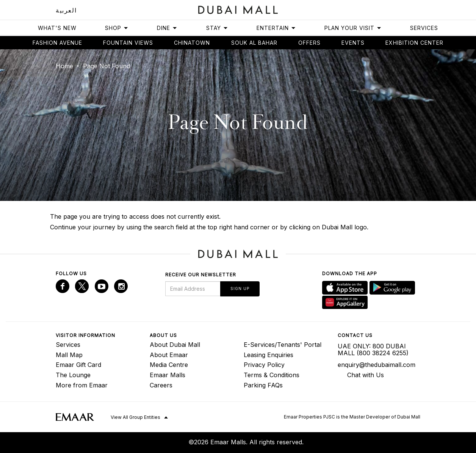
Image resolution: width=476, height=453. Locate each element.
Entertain (276, 28)
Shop (117, 28)
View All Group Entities (135, 417)
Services (424, 28)
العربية (66, 10)
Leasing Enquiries (269, 355)
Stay (217, 28)
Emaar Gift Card (78, 365)
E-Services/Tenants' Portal (283, 345)
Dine (167, 28)
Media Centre (169, 365)
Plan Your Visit (353, 28)
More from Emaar (82, 385)
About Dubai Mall (175, 345)
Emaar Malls (168, 375)
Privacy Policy (264, 365)
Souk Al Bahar (254, 43)
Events (353, 43)
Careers (161, 385)
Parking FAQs (263, 385)
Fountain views (128, 43)
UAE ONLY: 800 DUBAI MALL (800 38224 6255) (373, 350)
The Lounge (73, 375)
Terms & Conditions (272, 375)
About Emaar (169, 355)
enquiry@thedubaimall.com (377, 365)
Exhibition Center (414, 43)
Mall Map (69, 355)
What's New (57, 28)
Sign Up (240, 288)
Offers (309, 43)
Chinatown (192, 43)
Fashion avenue (57, 43)
